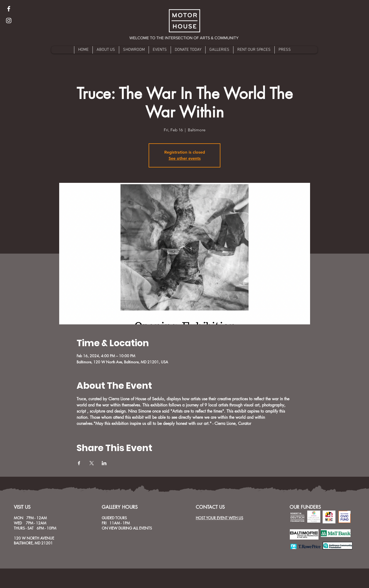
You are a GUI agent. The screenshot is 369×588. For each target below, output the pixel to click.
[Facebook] (9, 9)
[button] (184, 38)
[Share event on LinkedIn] (104, 463)
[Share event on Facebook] (79, 463)
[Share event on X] (92, 463)
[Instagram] (9, 21)
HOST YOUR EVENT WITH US (219, 518)
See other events (185, 158)
